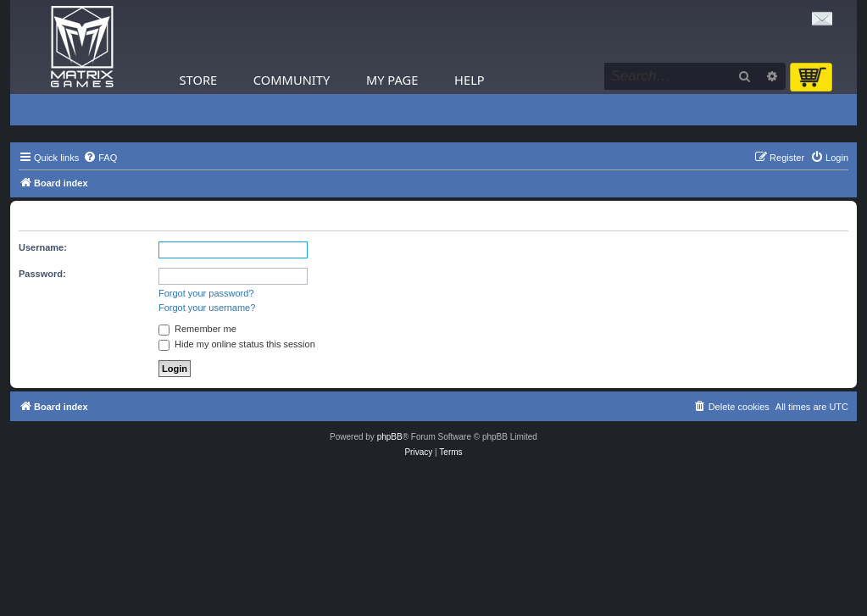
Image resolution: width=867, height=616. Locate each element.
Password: (42, 274)
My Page (392, 80)
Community (292, 80)
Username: (43, 247)
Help (470, 80)
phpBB (390, 437)
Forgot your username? (207, 308)
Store (199, 80)
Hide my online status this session (237, 344)
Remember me (197, 329)
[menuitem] (100, 158)
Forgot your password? (206, 293)
